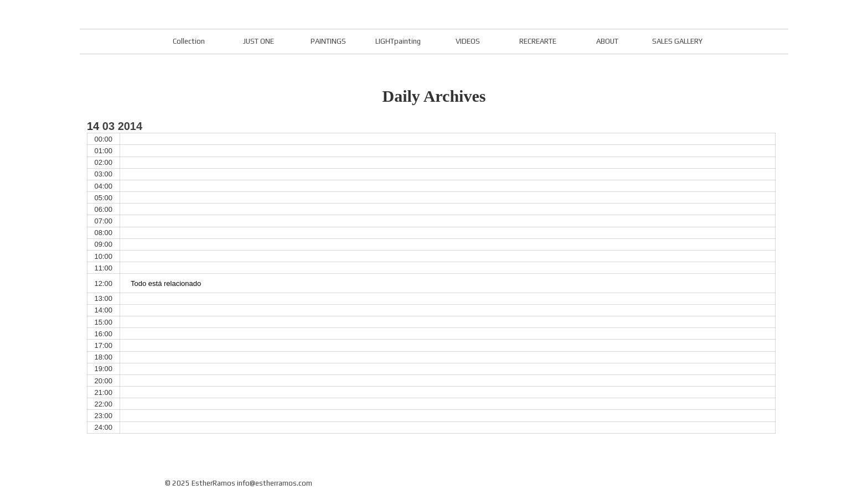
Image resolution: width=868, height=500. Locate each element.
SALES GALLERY (677, 41)
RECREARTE (538, 41)
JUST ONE (259, 41)
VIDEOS (468, 41)
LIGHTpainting (398, 41)
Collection (189, 41)
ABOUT (607, 41)
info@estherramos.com (275, 483)
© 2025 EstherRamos (200, 483)
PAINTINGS (328, 41)
